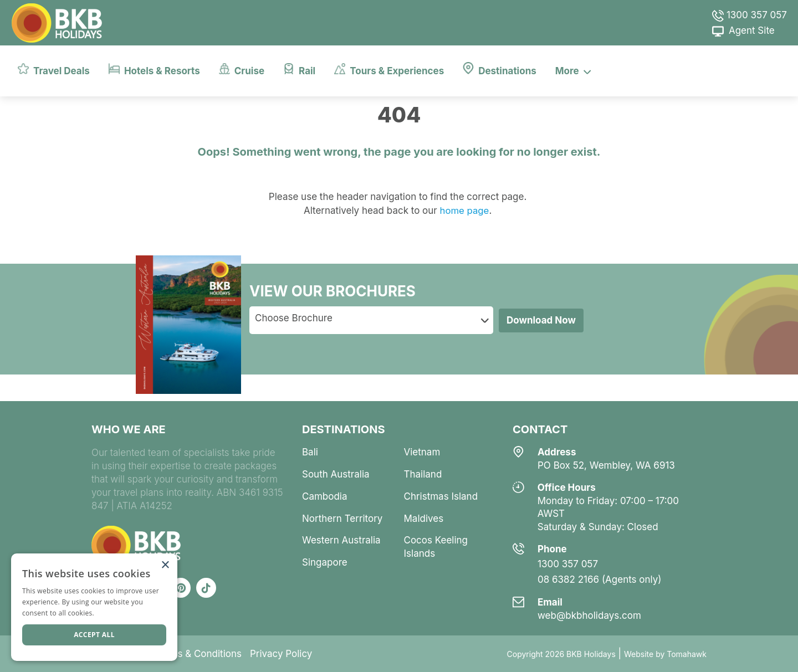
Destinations (500, 69)
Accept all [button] (94, 635)
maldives (424, 519)
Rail (299, 69)
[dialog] (94, 607)
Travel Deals (54, 69)
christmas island (441, 496)
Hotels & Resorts (154, 69)
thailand (423, 474)
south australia (336, 474)
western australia (341, 540)
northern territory (342, 519)
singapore (325, 562)
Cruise (242, 69)
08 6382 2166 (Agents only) (600, 579)
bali (310, 452)
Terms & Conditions (198, 654)
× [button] (165, 565)
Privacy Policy (281, 654)
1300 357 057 (750, 15)
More (573, 70)
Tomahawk (687, 654)
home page (463, 211)
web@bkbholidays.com (589, 615)
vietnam (422, 452)
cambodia (325, 496)
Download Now (541, 320)
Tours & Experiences (389, 69)
